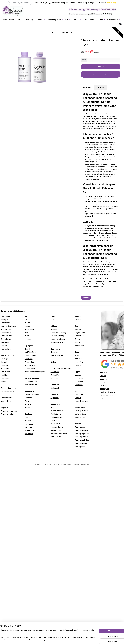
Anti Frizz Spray (30, 352)
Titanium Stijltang (57, 336)
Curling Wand (55, 375)
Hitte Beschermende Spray (35, 372)
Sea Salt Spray (30, 365)
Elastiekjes (5, 359)
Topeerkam (29, 424)
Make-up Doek (80, 417)
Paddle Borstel (56, 414)
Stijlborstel (55, 398)
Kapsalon (100, 20)
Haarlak (27, 349)
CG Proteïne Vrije (31, 382)
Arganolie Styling (7, 414)
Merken (13, 20)
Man (68, 20)
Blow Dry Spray (30, 355)
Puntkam (28, 421)
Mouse (27, 326)
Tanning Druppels (81, 430)
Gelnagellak (79, 395)
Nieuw (86, 20)
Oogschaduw (80, 333)
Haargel (27, 323)
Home (4, 20)
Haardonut (5, 369)
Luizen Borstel (56, 437)
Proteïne (34, 385)
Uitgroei (27, 408)
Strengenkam (30, 430)
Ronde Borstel (56, 421)
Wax (26, 333)
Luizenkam (29, 427)
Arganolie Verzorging (9, 411)
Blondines (28, 398)
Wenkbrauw (79, 346)
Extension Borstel (57, 427)
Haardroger (55, 352)
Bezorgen (104, 379)
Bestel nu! (100, 67)
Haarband (5, 365)
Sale (92, 20)
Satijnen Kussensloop (9, 391)
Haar (21, 20)
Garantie (103, 385)
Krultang (54, 365)
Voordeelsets (6, 401)
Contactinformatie (107, 395)
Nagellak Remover (82, 401)
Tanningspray (80, 427)
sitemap (83, 465)
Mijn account (41, 3)
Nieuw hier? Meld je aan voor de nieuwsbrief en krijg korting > (73, 3)
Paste (27, 336)
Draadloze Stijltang (58, 339)
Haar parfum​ (6, 349)
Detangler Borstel (57, 411)
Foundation (79, 362)
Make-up (31, 20)
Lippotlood (79, 382)
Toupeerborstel (56, 417)
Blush (77, 355)
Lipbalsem (79, 385)
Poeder (31, 329)
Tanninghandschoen (82, 440)
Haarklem (5, 375)
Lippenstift (79, 378)
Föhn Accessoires (57, 355)
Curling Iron (55, 372)
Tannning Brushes (82, 437)
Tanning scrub (80, 447)
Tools (53, 320)
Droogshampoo (7, 339)
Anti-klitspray (6, 329)
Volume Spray (30, 362)
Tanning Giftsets (81, 443)
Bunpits (4, 382)
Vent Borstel (55, 424)
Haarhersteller (6, 336)
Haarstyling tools (55, 20)
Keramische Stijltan (58, 333)
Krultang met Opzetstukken (61, 368)
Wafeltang (54, 378)
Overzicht (86, 298)
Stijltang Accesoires (58, 342)
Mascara (78, 329)
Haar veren (5, 378)
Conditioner (5, 323)
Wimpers (78, 342)
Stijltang (54, 329)
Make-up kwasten (82, 411)
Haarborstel (55, 408)
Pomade (28, 339)
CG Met (27, 385)
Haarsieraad (5, 372)
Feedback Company (108, 392)
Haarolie (4, 346)
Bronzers (78, 359)
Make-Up (78, 320)
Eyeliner (78, 339)
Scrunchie (5, 362)
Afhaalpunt (104, 389)
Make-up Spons (81, 414)
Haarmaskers (6, 333)
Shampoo (5, 320)
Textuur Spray (30, 369)
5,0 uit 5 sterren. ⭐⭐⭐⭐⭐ (106, 3)
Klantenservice (114, 20)
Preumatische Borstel (59, 434)
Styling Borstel (56, 430)
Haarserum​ (5, 342)
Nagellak (78, 398)
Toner (27, 401)
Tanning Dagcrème (82, 434)
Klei (26, 320)
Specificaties (100, 87)
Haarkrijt (28, 404)
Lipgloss (78, 375)
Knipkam (28, 417)
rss (88, 465)
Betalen (103, 376)
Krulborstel (55, 388)
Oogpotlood (79, 336)
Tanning (42, 20)
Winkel (103, 399)
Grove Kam (29, 434)
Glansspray (29, 359)
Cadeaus (77, 20)
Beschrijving (87, 87)
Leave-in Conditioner (9, 326)
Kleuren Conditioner (32, 395)
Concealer (79, 365)
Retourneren (105, 382)
